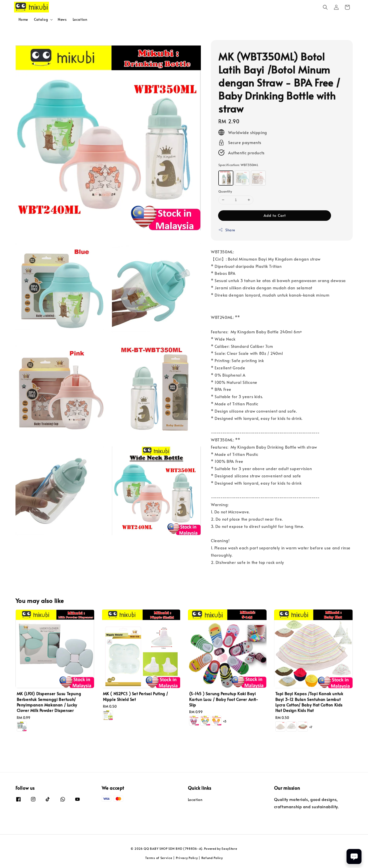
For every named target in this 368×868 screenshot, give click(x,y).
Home (23, 19)
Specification (238, 165)
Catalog (41, 20)
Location (80, 19)
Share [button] (227, 230)
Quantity (225, 191)
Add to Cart (275, 215)
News (62, 19)
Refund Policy (212, 858)
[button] (325, 7)
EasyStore (229, 848)
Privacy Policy (187, 858)
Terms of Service (159, 858)
